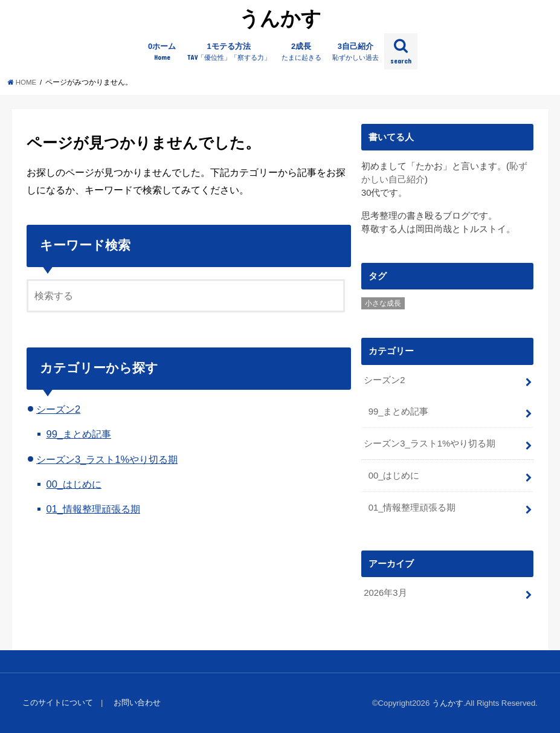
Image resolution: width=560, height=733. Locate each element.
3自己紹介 (356, 52)
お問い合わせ (137, 702)
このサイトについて (58, 702)
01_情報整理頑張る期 (93, 509)
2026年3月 (385, 593)
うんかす (280, 18)
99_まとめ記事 (78, 434)
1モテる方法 (229, 52)
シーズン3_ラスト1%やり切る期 (107, 459)
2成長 (301, 52)
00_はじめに (73, 484)
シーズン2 (58, 409)
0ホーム (162, 52)
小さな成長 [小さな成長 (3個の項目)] (383, 303)
